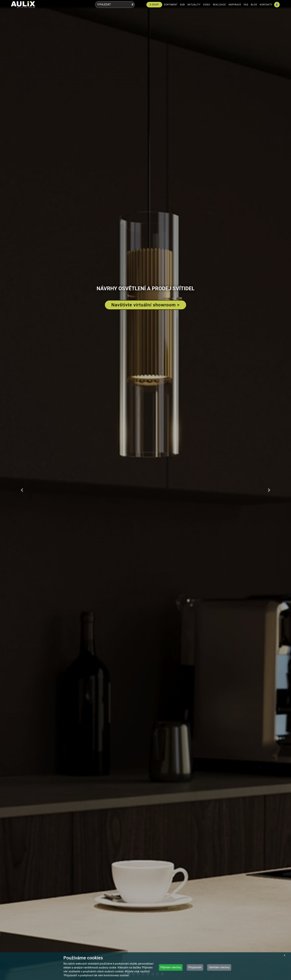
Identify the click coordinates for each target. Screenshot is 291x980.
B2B (183, 5)
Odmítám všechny (219, 967)
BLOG (254, 5)
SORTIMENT (171, 5)
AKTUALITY (194, 5)
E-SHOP (154, 5)
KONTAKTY (266, 5)
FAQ (246, 5)
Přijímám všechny (171, 967)
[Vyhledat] (133, 5)
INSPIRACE (235, 5)
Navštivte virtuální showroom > (145, 305)
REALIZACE (219, 5)
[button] (22, 490)
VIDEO (207, 5)
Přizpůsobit (195, 967)
